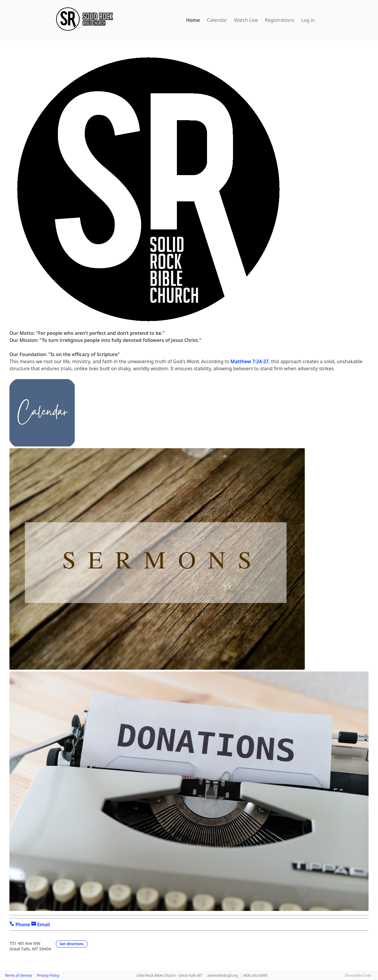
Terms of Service (18, 975)
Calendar (217, 20)
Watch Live (246, 20)
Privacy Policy (48, 975)
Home (193, 20)
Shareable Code (358, 975)
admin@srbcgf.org (223, 975)
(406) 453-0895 (255, 975)
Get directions (72, 944)
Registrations (280, 20)
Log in (308, 20)
